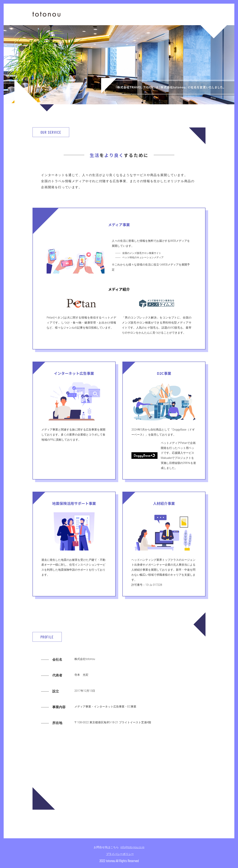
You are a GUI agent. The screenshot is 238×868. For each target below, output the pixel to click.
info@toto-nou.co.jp (132, 847)
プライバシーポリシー (120, 854)
